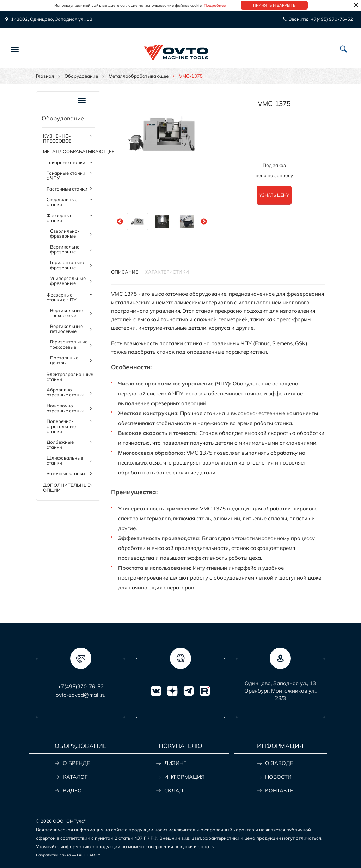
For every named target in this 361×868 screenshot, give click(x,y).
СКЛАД (174, 791)
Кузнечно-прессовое (57, 138)
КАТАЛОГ (75, 777)
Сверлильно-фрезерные (65, 233)
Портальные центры (64, 360)
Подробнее (215, 5)
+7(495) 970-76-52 (332, 19)
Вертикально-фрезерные (66, 249)
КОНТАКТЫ (280, 791)
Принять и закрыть (274, 5)
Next (204, 222)
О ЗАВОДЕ (279, 763)
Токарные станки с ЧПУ (66, 175)
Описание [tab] (125, 272)
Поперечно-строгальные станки (61, 426)
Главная (45, 76)
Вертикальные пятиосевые (66, 329)
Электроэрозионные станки (70, 377)
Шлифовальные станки (65, 460)
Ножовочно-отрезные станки (66, 408)
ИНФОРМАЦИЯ (184, 777)
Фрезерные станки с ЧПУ (62, 297)
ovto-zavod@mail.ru (81, 695)
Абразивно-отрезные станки (66, 392)
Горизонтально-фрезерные (68, 265)
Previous (120, 222)
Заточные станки (66, 473)
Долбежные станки (60, 444)
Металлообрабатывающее (139, 76)
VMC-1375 (274, 103)
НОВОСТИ (278, 777)
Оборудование (81, 76)
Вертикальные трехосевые (66, 313)
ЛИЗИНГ (175, 763)
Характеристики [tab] (167, 272)
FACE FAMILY (89, 855)
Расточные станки (67, 189)
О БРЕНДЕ (76, 763)
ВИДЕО (72, 791)
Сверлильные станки (62, 202)
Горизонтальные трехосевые (69, 344)
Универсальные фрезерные (68, 281)
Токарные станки (66, 162)
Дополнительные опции (67, 487)
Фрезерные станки (59, 218)
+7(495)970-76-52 (81, 686)
